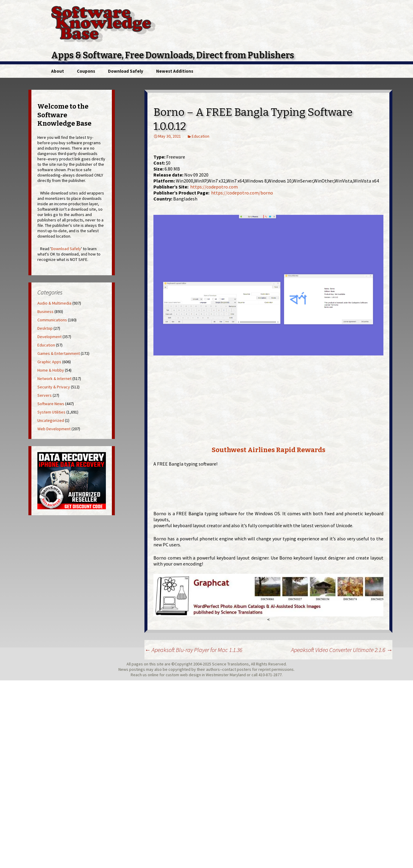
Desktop (45, 328)
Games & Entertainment (59, 353)
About (58, 71)
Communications (52, 320)
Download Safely (126, 71)
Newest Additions (175, 71)
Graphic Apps (49, 362)
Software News (51, 404)
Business (45, 311)
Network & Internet (54, 378)
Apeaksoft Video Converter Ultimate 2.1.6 (342, 650)
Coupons (86, 71)
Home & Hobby (51, 370)
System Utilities (51, 412)
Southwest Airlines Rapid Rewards (269, 450)
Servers (45, 395)
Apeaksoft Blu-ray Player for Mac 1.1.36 (193, 650)
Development (49, 337)
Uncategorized (51, 420)
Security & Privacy (54, 387)
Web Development (54, 429)
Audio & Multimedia (54, 303)
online (153, 675)
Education (201, 136)
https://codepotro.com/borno (242, 193)
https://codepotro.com (214, 187)
